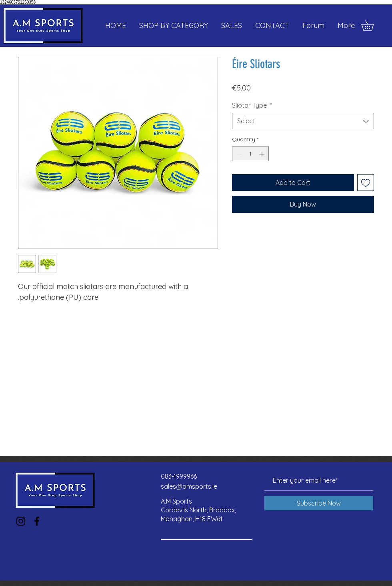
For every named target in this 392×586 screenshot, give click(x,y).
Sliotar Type (252, 105)
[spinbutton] (250, 154)
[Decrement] (238, 154)
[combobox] (303, 121)
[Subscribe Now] (319, 503)
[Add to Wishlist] (366, 183)
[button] (372, 26)
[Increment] (263, 154)
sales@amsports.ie (189, 486)
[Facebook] (37, 521)
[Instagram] (21, 521)
